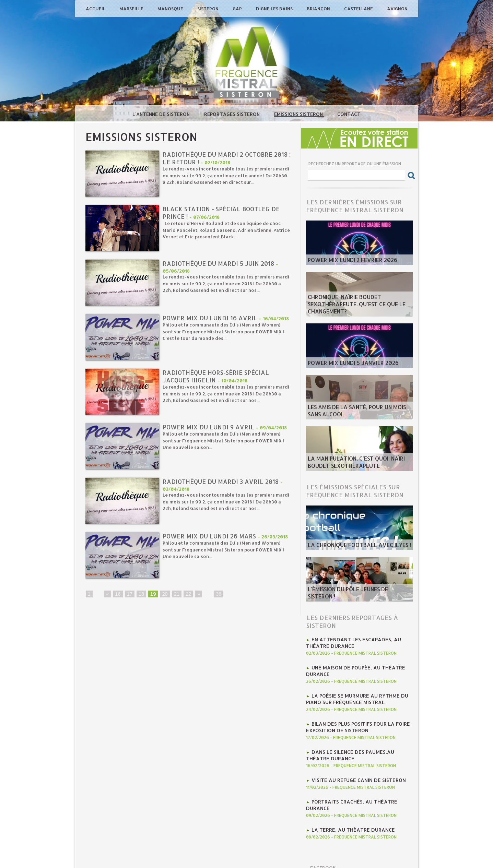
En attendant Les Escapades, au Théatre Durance (349, 642)
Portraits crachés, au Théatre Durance (362, 790)
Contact (349, 114)
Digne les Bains (275, 9)
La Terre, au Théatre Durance (349, 810)
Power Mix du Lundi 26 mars (211, 536)
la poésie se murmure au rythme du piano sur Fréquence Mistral (352, 694)
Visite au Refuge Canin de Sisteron (354, 769)
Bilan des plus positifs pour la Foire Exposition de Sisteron (353, 720)
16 (117, 595)
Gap (238, 9)
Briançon (319, 9)
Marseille (132, 9)
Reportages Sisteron (233, 114)
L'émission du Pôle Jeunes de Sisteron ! (355, 597)
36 (216, 595)
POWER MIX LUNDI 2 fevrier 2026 (346, 261)
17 (129, 595)
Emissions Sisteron (299, 114)
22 (186, 595)
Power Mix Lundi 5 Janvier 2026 (346, 364)
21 (175, 595)
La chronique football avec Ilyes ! (351, 546)
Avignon (397, 9)
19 (152, 595)
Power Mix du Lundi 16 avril (211, 318)
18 (140, 595)
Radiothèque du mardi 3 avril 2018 (223, 482)
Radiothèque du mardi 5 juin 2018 (221, 264)
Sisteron (208, 9)
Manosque (171, 9)
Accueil (96, 9)
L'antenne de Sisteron (162, 114)
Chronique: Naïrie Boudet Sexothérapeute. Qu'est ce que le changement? (349, 307)
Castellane (359, 9)
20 (163, 595)
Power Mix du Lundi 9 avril (210, 427)
